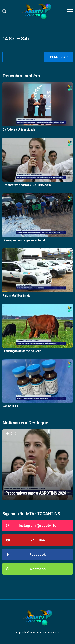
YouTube (25, 540)
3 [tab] (16, 434)
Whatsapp (25, 569)
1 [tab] (7, 434)
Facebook (26, 554)
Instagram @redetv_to (31, 526)
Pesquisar (59, 57)
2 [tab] (12, 434)
